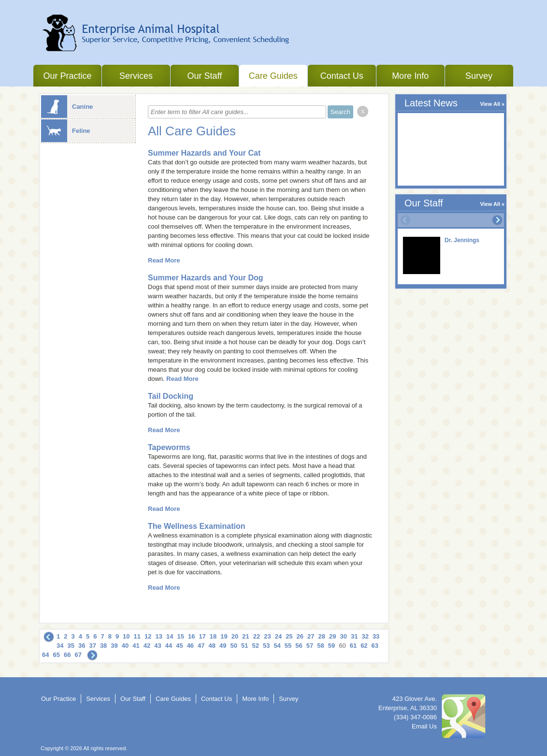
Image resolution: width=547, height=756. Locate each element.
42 (147, 646)
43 (158, 646)
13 (159, 636)
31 (354, 636)
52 (255, 646)
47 (201, 646)
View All (490, 104)
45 (179, 646)
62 (364, 646)
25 (289, 636)
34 (60, 646)
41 (136, 646)
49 (223, 646)
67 (78, 655)
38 (103, 646)
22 (257, 636)
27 (311, 636)
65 (56, 655)
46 (190, 646)
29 (332, 636)
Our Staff (204, 76)
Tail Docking (171, 396)
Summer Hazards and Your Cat (204, 153)
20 (235, 636)
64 (45, 655)
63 (375, 646)
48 (212, 646)
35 (71, 646)
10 (126, 636)
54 (277, 646)
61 (353, 646)
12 (148, 636)
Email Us (424, 726)
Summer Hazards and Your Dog (206, 278)
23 (267, 636)
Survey (479, 76)
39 (114, 646)
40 (125, 646)
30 (343, 636)
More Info (410, 76)
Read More (164, 260)
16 (191, 636)
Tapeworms (169, 447)
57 (310, 646)
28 (322, 636)
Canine (67, 107)
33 (376, 636)
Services (136, 76)
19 (224, 636)
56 (299, 646)
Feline (66, 131)
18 (213, 636)
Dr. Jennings (462, 240)
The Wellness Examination (197, 526)
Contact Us (342, 76)
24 (278, 636)
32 (365, 636)
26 (300, 636)
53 (266, 646)
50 (234, 646)
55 (288, 646)
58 (320, 646)
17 (202, 636)
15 (180, 636)
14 (170, 636)
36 (82, 646)
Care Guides (273, 76)
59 (331, 646)
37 (92, 646)
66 (67, 655)
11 (137, 636)
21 (245, 636)
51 (245, 646)
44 (169, 646)
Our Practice (67, 76)
